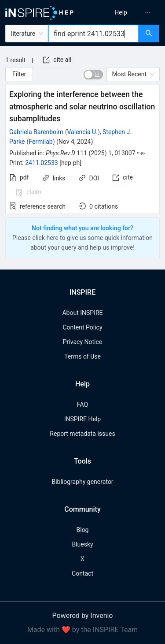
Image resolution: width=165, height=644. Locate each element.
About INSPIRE (82, 313)
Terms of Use (82, 356)
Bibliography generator (82, 482)
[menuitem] (121, 12)
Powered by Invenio (83, 616)
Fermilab (40, 142)
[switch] (93, 75)
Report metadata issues (82, 434)
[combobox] (93, 34)
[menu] (125, 12)
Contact (82, 573)
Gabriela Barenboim (36, 132)
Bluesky (82, 544)
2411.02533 (42, 163)
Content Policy (82, 327)
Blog (83, 530)
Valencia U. (82, 132)
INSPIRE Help (82, 419)
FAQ (82, 404)
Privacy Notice (82, 342)
